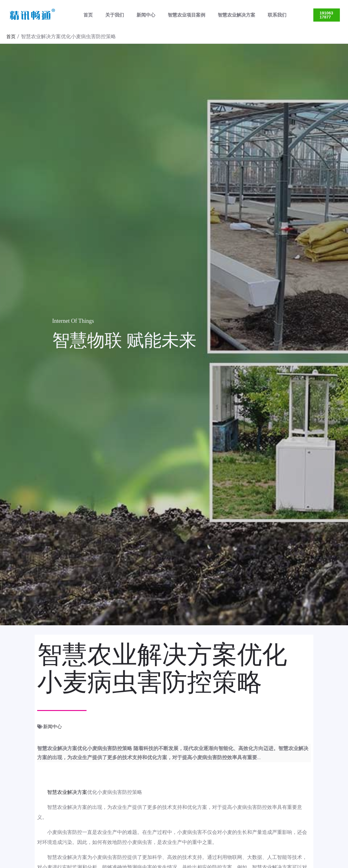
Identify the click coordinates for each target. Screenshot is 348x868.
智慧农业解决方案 (222, 15)
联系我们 (260, 15)
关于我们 (110, 15)
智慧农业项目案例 (176, 15)
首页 (87, 15)
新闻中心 (138, 15)
